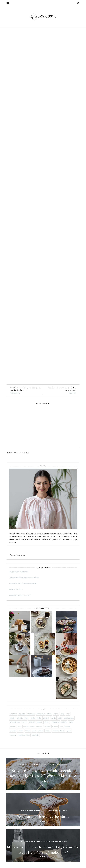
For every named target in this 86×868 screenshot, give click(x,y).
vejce (34, 731)
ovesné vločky (15, 722)
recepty (12, 727)
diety (62, 714)
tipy (61, 727)
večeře (41, 731)
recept (71, 722)
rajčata (64, 722)
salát (19, 727)
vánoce (48, 731)
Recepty (21, 765)
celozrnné (31, 714)
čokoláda (35, 735)
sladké (26, 727)
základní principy (24, 735)
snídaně (47, 727)
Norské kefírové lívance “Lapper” (20, 595)
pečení (47, 722)
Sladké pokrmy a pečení (33, 765)
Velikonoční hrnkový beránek (43, 817)
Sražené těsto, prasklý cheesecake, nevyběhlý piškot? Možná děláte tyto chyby (43, 776)
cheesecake (41, 714)
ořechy (39, 722)
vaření (28, 731)
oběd (60, 718)
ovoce (24, 722)
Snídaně (45, 765)
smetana (39, 727)
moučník (46, 718)
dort (68, 714)
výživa (69, 731)
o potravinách (69, 718)
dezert (56, 714)
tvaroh (67, 727)
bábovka (22, 714)
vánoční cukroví (58, 731)
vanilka (21, 731)
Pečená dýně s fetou (16, 589)
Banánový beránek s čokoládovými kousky (23, 583)
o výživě (32, 722)
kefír (27, 718)
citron (49, 714)
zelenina (13, 735)
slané (32, 727)
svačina (55, 727)
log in (14, 452)
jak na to (20, 718)
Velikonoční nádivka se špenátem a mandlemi (24, 578)
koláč (33, 718)
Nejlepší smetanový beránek (18, 572)
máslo (54, 718)
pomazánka (55, 722)
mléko (39, 718)
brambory (13, 714)
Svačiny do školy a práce (58, 765)
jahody (12, 718)
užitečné (13, 731)
